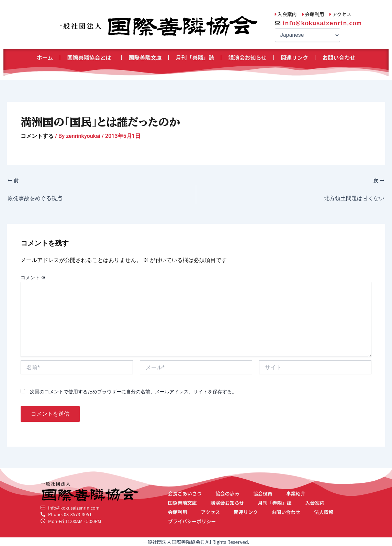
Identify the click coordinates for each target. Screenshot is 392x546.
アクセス (210, 512)
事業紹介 (296, 493)
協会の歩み (227, 493)
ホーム (45, 57)
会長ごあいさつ (185, 493)
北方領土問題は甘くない (354, 198)
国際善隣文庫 (145, 57)
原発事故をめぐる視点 (35, 198)
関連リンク (294, 57)
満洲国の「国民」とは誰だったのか (100, 122)
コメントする (37, 136)
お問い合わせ (339, 57)
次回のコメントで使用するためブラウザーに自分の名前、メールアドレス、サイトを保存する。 (133, 392)
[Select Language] (307, 35)
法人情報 (324, 512)
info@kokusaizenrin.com (322, 23)
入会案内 (315, 503)
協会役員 (263, 493)
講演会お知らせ (247, 57)
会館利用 (178, 512)
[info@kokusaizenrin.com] (278, 23)
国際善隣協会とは (91, 57)
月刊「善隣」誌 (195, 57)
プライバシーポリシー (192, 521)
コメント (33, 277)
